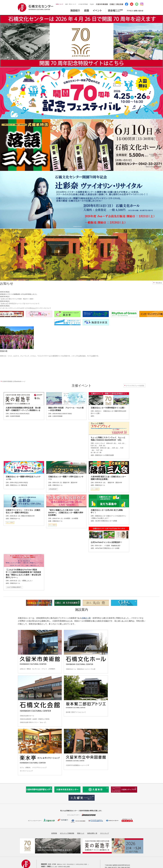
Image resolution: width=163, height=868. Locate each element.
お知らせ (23, 669)
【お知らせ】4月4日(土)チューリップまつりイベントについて (20, 303)
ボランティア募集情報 (67, 833)
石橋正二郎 (86, 618)
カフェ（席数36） (26, 768)
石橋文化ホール (71, 669)
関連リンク (81, 833)
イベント (44, 669)
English (92, 4)
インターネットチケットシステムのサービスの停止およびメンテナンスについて (25, 308)
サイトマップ (105, 833)
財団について (60, 4)
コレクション (36, 669)
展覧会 (29, 669)
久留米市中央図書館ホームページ (77, 765)
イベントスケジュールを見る (135, 386)
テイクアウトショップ (39, 768)
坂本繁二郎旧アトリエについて (76, 712)
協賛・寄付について (71, 4)
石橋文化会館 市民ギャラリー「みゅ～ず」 (34, 722)
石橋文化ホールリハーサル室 (86, 669)
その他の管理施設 (83, 4)
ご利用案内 (52, 669)
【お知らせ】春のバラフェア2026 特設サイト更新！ (17, 299)
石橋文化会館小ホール (27, 716)
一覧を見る (158, 283)
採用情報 (54, 833)
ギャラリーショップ (26, 771)
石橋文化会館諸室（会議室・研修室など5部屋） (35, 719)
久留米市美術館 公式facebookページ (14, 381)
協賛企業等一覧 (92, 833)
